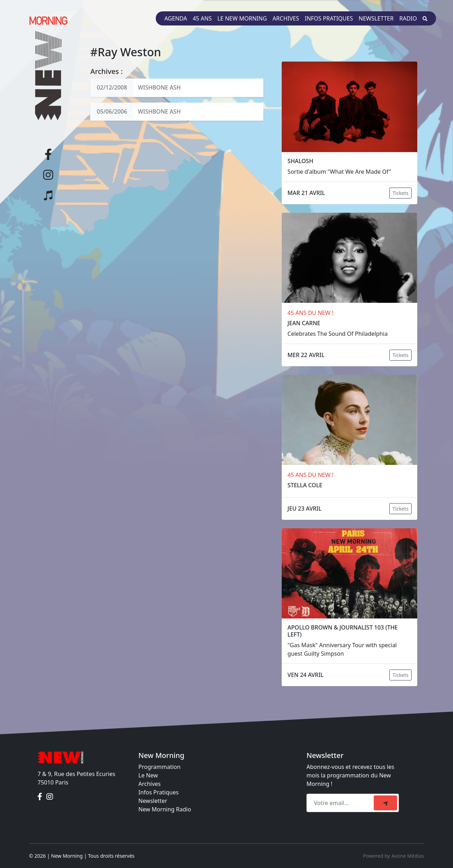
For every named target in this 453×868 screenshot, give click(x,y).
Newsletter (376, 18)
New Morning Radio (165, 809)
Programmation (159, 767)
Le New (148, 775)
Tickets (400, 193)
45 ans (202, 18)
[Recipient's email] (341, 803)
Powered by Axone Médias (394, 856)
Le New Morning (242, 18)
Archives (286, 18)
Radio (408, 18)
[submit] (385, 803)
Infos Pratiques (159, 792)
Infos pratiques (329, 18)
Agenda (176, 18)
